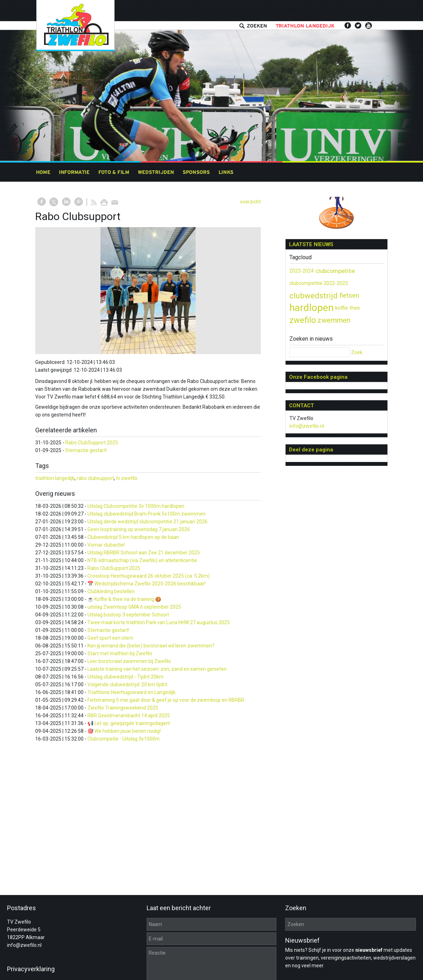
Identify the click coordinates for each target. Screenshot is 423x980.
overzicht (250, 202)
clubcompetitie (335, 271)
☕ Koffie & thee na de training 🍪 (124, 599)
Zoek (357, 352)
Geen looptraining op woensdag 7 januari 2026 (139, 529)
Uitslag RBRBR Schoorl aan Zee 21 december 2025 (144, 553)
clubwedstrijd (314, 296)
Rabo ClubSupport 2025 (92, 443)
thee (355, 308)
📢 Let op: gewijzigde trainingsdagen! (129, 723)
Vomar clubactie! (106, 545)
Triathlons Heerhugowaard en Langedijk (131, 692)
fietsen (349, 296)
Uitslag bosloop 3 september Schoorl (128, 615)
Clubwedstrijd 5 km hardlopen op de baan (133, 537)
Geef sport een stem (110, 638)
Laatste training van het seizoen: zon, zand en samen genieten (157, 669)
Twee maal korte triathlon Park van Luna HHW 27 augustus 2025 (159, 622)
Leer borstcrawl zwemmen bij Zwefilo (129, 661)
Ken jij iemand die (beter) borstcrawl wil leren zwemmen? (151, 646)
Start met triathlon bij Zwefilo (120, 653)
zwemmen (334, 320)
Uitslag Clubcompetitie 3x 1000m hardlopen (136, 506)
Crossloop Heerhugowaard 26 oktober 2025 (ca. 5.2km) (149, 576)
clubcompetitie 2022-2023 (319, 283)
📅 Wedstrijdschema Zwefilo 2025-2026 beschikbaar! (146, 584)
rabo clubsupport (95, 478)
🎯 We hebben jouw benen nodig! (124, 731)
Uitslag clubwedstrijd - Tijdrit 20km (125, 677)
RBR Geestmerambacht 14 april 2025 (129, 716)
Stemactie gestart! (86, 450)
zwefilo (303, 320)
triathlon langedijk (55, 478)
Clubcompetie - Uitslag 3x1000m (124, 739)
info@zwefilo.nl (307, 426)
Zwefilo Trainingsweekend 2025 (123, 708)
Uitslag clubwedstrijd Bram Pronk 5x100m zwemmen (146, 514)
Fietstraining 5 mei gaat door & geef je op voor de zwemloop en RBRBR (166, 700)
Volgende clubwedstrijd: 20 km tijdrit (127, 684)
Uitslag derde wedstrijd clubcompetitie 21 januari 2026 (148, 522)
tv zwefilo (127, 478)
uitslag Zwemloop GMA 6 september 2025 (134, 607)
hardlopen (311, 308)
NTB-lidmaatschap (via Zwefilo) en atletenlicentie (142, 560)
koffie (342, 308)
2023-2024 (302, 271)
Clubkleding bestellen (111, 591)
